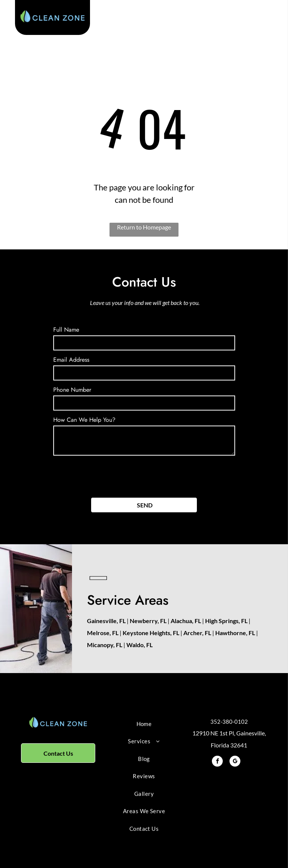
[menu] (271, 20)
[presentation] (110, 475)
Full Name (66, 330)
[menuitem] (144, 724)
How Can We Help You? (84, 420)
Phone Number (72, 390)
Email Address (71, 360)
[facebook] (217, 762)
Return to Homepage (144, 227)
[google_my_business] (235, 762)
